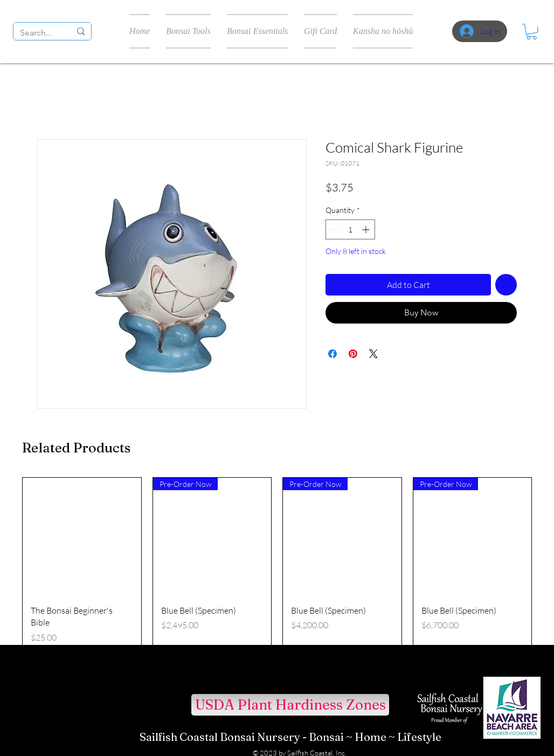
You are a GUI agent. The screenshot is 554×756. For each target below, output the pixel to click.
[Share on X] (373, 354)
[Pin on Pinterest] (353, 354)
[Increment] (367, 229)
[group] (277, 571)
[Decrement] (334, 229)
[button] (532, 32)
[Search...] (37, 33)
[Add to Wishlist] (506, 285)
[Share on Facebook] (333, 354)
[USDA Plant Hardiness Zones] (290, 705)
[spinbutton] (350, 229)
